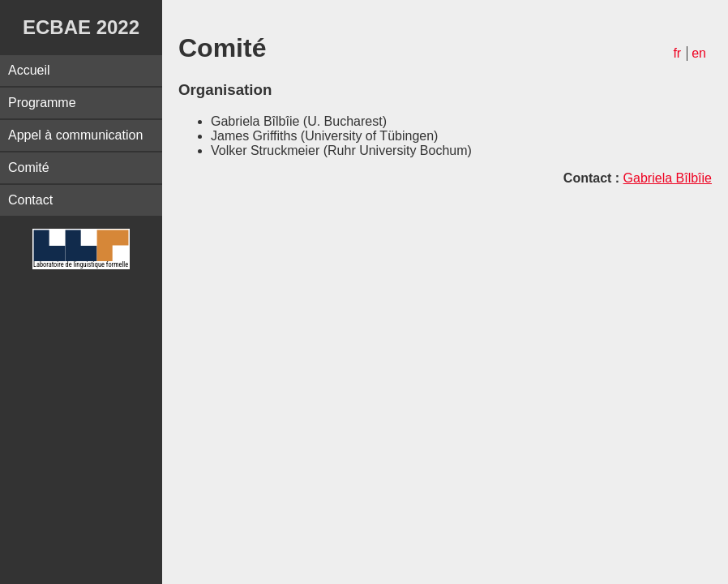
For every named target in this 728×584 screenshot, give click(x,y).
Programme (42, 103)
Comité (29, 167)
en (699, 53)
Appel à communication (75, 135)
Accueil (29, 70)
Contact (30, 200)
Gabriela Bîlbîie (668, 178)
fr (677, 53)
